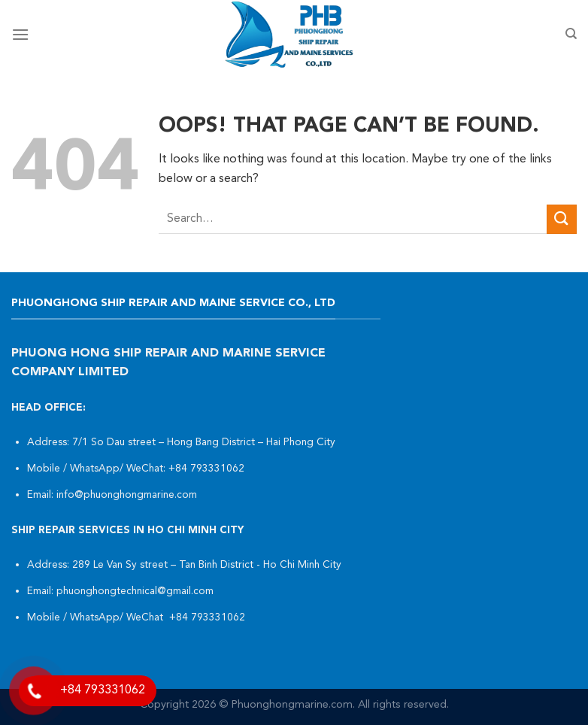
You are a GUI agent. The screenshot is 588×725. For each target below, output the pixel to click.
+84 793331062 (208, 469)
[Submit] (562, 219)
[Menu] (20, 34)
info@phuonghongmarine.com (127, 495)
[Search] (571, 34)
